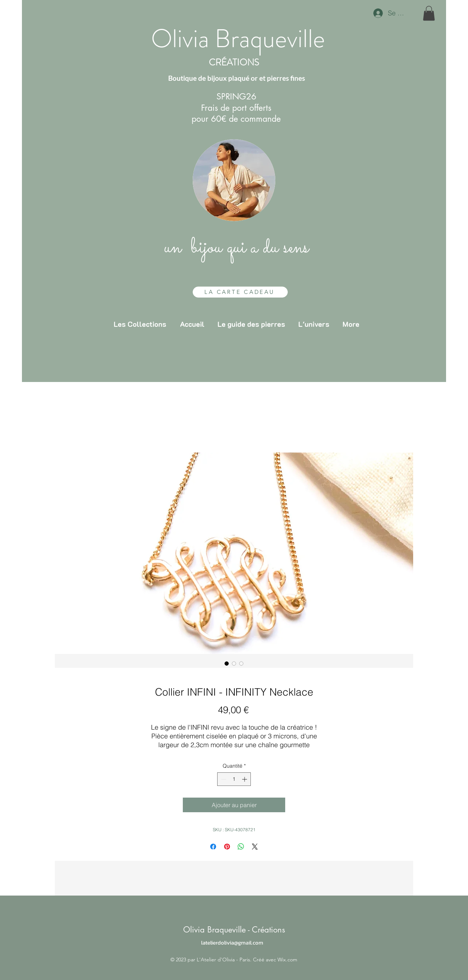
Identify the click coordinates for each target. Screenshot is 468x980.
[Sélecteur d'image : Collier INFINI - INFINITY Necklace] (227, 663)
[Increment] (245, 779)
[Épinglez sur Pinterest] (227, 847)
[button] (429, 13)
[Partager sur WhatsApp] (241, 847)
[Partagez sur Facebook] (213, 847)
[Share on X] (255, 847)
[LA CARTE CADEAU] (240, 292)
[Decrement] (223, 779)
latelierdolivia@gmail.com (232, 943)
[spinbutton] (234, 779)
